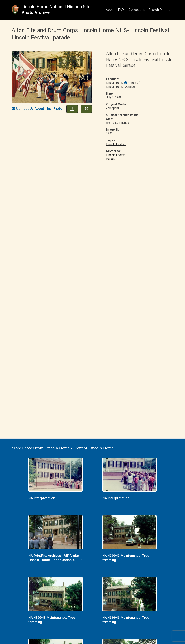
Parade (111, 159)
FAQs (122, 10)
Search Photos (159, 10)
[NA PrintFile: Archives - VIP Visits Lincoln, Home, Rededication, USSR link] (55, 533)
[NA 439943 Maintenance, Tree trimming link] (130, 533)
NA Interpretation (42, 498)
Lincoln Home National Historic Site (56, 7)
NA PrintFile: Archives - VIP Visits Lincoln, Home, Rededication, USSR (55, 558)
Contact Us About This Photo (39, 109)
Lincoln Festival (116, 144)
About (110, 10)
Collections (137, 10)
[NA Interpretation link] (55, 475)
